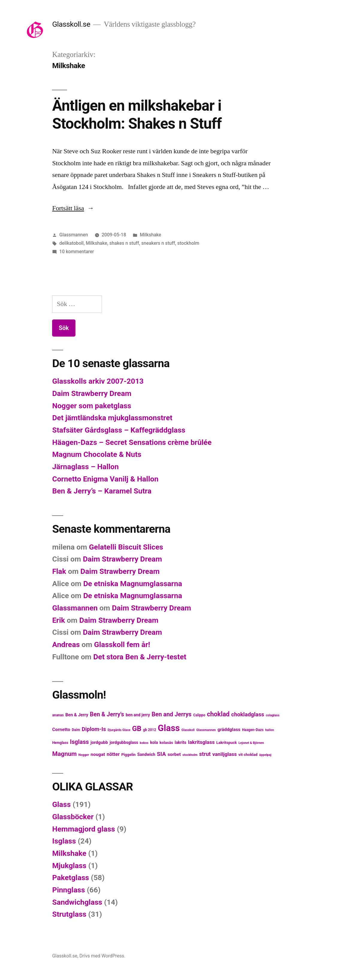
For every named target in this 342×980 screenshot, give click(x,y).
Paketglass (71, 878)
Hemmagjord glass (84, 829)
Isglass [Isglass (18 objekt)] (79, 742)
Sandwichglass (77, 902)
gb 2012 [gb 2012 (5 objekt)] (149, 730)
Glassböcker (73, 817)
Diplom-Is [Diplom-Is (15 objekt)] (94, 729)
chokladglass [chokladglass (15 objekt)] (248, 715)
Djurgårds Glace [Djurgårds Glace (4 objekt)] (119, 730)
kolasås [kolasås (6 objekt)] (166, 743)
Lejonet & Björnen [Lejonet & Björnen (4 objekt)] (251, 743)
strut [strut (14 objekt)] (205, 754)
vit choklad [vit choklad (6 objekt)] (248, 755)
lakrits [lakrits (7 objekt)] (180, 742)
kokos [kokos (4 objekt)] (144, 743)
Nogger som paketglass (92, 406)
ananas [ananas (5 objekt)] (58, 715)
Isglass (64, 841)
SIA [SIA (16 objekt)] (161, 754)
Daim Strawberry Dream (92, 393)
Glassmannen (74, 235)
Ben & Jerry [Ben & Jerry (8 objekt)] (77, 715)
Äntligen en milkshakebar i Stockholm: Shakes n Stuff (137, 114)
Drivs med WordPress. (102, 956)
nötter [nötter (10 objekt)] (113, 754)
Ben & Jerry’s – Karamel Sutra (102, 491)
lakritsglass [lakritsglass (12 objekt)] (201, 742)
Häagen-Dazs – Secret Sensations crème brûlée (132, 442)
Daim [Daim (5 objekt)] (76, 730)
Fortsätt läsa (73, 208)
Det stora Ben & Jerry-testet (140, 657)
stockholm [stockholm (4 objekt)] (190, 755)
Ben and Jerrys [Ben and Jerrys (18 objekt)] (171, 714)
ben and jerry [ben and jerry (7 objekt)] (138, 715)
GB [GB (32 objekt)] (137, 729)
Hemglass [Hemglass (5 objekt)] (60, 743)
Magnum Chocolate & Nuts (97, 454)
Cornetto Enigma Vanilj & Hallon (105, 479)
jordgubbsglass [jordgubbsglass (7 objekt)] (124, 742)
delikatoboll (71, 243)
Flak (59, 571)
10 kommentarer (77, 252)
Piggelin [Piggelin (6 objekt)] (128, 755)
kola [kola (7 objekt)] (154, 742)
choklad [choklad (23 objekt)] (218, 714)
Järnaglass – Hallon (85, 467)
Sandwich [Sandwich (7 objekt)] (146, 754)
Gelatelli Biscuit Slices (126, 547)
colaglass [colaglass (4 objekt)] (273, 715)
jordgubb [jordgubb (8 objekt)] (99, 742)
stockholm (188, 243)
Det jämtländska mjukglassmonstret (112, 418)
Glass (61, 804)
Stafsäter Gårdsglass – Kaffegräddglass (119, 430)
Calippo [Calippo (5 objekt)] (199, 715)
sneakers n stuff (158, 243)
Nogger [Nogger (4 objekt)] (84, 755)
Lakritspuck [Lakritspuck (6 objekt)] (227, 743)
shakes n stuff (124, 243)
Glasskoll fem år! (122, 644)
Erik (59, 620)
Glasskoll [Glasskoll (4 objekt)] (188, 730)
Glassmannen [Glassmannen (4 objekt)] (206, 730)
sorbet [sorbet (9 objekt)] (174, 754)
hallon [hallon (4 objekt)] (270, 730)
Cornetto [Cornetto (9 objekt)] (61, 730)
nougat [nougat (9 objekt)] (98, 754)
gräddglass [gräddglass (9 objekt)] (229, 730)
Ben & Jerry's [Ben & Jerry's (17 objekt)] (107, 714)
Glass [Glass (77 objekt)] (169, 728)
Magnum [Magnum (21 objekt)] (64, 754)
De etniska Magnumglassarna (133, 584)
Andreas (66, 644)
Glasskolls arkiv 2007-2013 (98, 381)
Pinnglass (69, 890)
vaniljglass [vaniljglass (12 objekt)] (225, 754)
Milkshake (150, 235)
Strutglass (69, 914)
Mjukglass (69, 866)
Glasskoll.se (71, 24)
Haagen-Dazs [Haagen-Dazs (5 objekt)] (253, 730)
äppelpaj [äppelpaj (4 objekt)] (265, 755)
